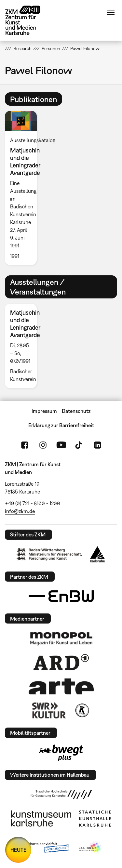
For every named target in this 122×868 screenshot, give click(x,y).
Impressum (44, 411)
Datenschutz (76, 411)
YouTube (61, 445)
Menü (111, 12)
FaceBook (25, 445)
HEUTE (18, 850)
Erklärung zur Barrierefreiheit (61, 425)
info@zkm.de (20, 511)
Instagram (43, 445)
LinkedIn (98, 445)
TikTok (79, 445)
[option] (23, 188)
